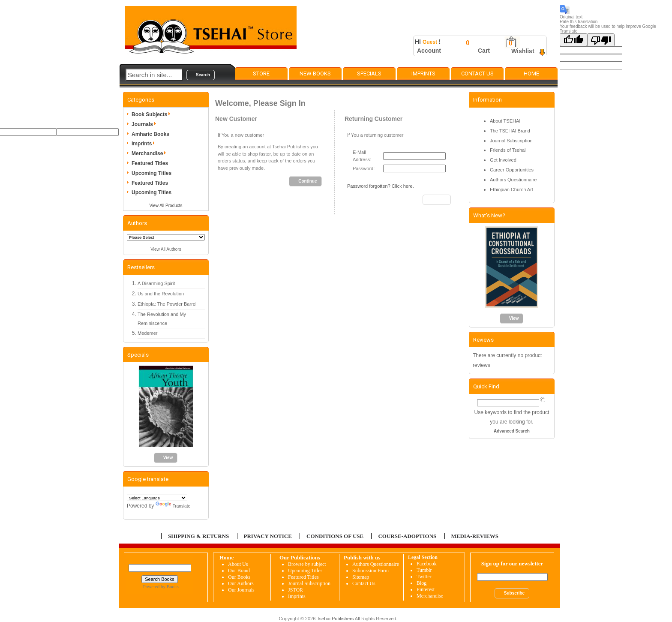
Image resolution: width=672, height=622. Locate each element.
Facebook (427, 564)
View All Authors (166, 249)
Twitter (424, 577)
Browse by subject (307, 564)
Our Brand (239, 571)
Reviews (483, 340)
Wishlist (523, 51)
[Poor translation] (601, 40)
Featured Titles (150, 163)
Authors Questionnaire (513, 180)
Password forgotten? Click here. (381, 186)
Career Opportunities (512, 170)
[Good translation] (573, 40)
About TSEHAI (505, 121)
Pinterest (426, 589)
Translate (173, 506)
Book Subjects (152, 114)
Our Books (239, 577)
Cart (484, 51)
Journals (145, 124)
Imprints (423, 74)
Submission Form (370, 571)
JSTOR (295, 590)
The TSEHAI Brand (510, 131)
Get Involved (503, 160)
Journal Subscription (511, 141)
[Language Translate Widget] (157, 498)
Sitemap (361, 577)
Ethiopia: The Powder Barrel (167, 304)
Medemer (147, 333)
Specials (369, 74)
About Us (238, 564)
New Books (315, 74)
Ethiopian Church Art (511, 189)
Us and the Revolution (161, 294)
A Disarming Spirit (156, 283)
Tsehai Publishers (335, 619)
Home (531, 74)
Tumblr (424, 570)
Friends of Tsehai (508, 150)
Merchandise (150, 153)
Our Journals (241, 590)
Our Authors (241, 583)
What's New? (489, 215)
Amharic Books (150, 134)
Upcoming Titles (151, 173)
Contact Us (477, 74)
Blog (421, 583)
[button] (201, 75)
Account (429, 51)
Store (261, 74)
